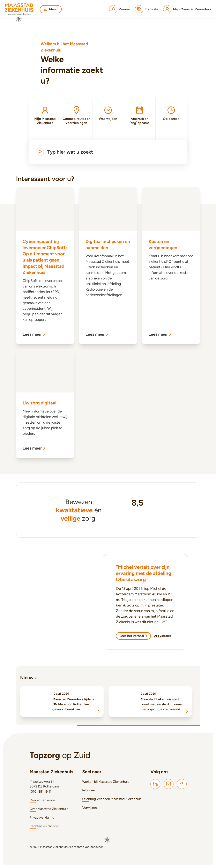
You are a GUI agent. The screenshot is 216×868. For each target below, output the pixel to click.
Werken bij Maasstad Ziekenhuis (106, 782)
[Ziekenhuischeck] (137, 516)
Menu (51, 9)
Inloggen (89, 790)
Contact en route (42, 800)
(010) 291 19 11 (40, 791)
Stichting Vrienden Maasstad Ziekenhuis (112, 799)
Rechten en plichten (45, 826)
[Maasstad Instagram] (169, 784)
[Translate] (147, 9)
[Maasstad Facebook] (182, 784)
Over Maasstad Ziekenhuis (49, 809)
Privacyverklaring (42, 817)
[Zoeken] (120, 9)
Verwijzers (90, 808)
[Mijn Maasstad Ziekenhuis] (187, 9)
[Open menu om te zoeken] (108, 152)
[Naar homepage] (19, 13)
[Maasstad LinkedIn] (155, 784)
